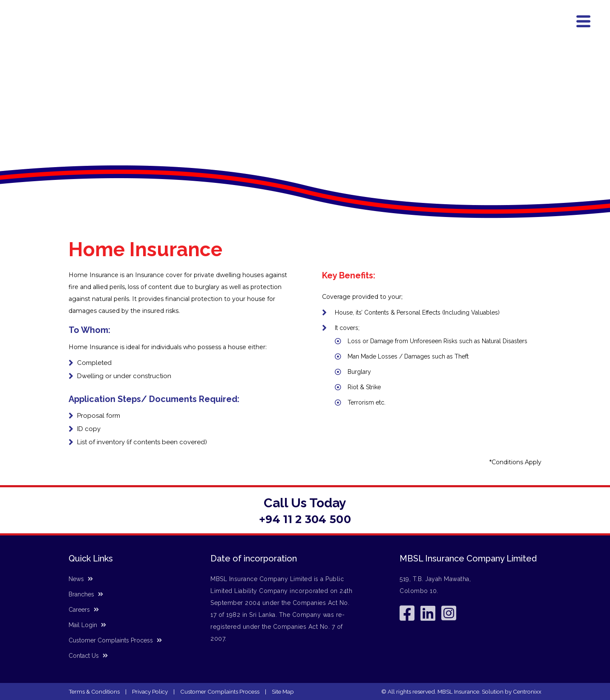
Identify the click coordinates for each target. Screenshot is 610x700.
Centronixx (527, 691)
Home (281, 33)
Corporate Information (439, 33)
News (515, 33)
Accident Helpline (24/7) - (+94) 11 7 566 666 (361, 16)
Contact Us (543, 33)
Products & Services (365, 32)
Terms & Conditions (94, 691)
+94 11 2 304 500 (305, 519)
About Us (308, 33)
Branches (487, 33)
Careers (84, 610)
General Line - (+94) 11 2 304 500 (503, 16)
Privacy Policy (150, 691)
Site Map (283, 691)
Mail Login (87, 625)
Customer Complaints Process (115, 640)
